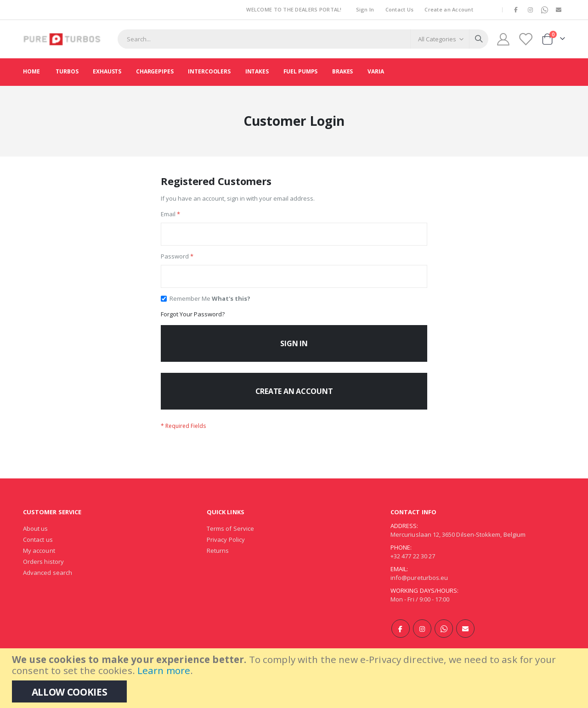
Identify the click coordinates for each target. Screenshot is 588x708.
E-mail (465, 639)
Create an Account (449, 9)
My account (39, 561)
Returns (218, 561)
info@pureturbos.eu (419, 588)
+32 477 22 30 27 (413, 567)
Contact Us (400, 9)
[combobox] (303, 39)
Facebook (401, 639)
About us (36, 539)
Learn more (164, 670)
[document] (295, 678)
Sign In (365, 9)
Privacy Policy (226, 550)
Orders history (43, 572)
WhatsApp (444, 639)
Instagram (422, 639)
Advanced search (48, 583)
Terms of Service (230, 539)
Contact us (38, 550)
